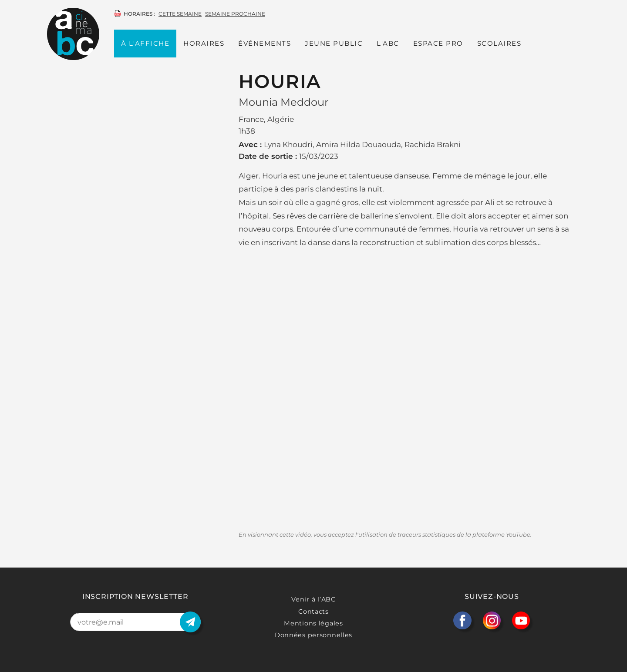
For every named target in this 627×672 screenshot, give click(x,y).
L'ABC (388, 43)
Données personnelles (313, 635)
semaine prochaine (235, 14)
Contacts (313, 612)
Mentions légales (313, 623)
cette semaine (180, 14)
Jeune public (334, 43)
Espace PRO (438, 43)
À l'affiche (145, 43)
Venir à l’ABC (313, 599)
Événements (265, 43)
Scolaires (499, 43)
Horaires (204, 43)
